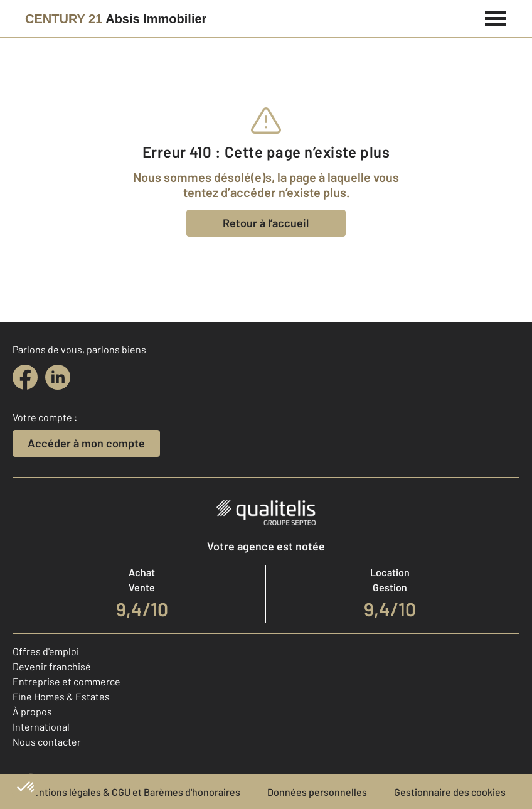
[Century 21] (116, 19)
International (41, 726)
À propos (32, 711)
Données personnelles (317, 792)
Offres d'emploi (46, 651)
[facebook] (25, 377)
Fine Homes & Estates (61, 696)
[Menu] (496, 17)
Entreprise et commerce (66, 681)
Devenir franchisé (52, 666)
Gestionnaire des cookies (450, 792)
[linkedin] (58, 377)
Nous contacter (47, 742)
